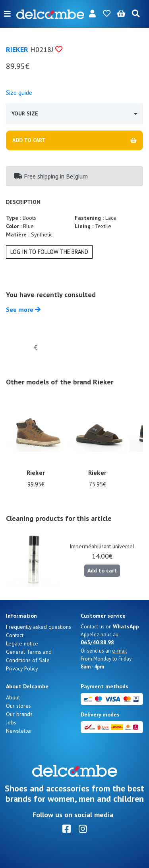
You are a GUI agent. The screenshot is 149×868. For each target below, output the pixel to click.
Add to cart (102, 570)
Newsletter (19, 731)
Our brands (19, 714)
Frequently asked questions (39, 627)
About (13, 697)
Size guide (19, 92)
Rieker (17, 49)
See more (23, 309)
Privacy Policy (22, 668)
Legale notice (22, 643)
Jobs (11, 722)
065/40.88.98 (97, 642)
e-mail (120, 651)
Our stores (18, 706)
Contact (15, 635)
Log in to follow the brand (49, 252)
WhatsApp (126, 626)
